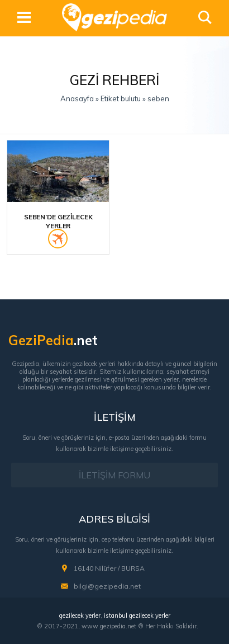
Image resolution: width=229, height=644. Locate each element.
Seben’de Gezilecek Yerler (58, 221)
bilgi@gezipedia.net (107, 586)
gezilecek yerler (80, 615)
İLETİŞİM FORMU (115, 475)
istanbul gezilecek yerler (137, 615)
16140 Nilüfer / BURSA (109, 568)
